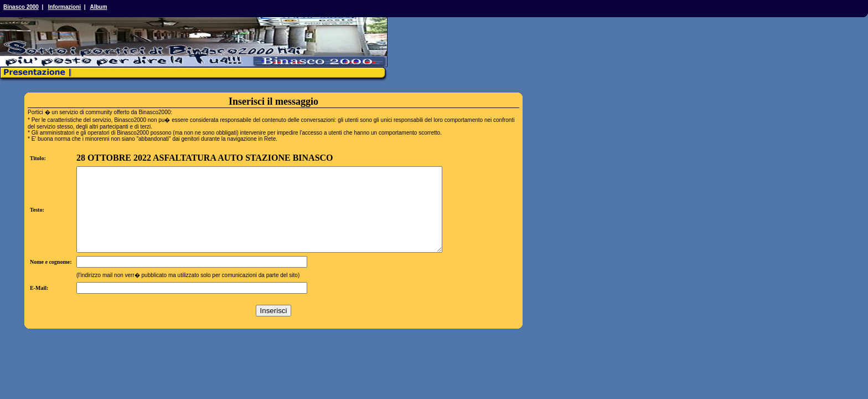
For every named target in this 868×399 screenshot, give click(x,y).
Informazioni (64, 7)
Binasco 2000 (21, 7)
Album (98, 7)
